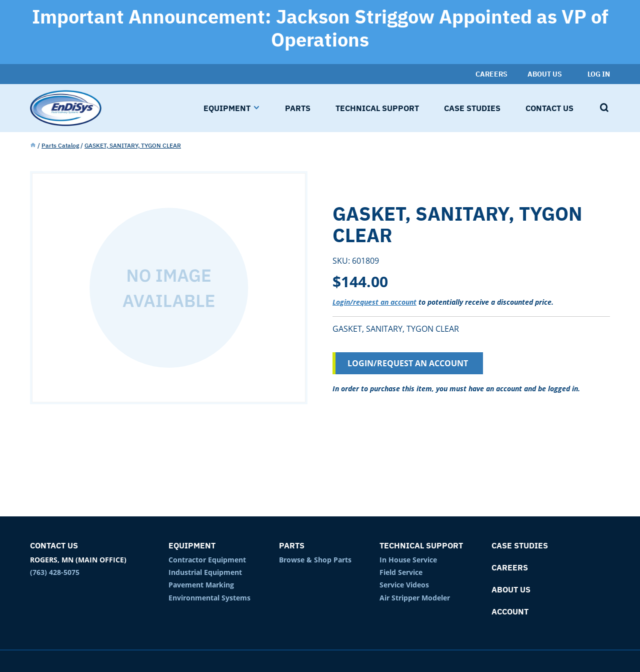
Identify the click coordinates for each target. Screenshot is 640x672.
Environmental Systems (209, 598)
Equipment (192, 545)
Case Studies (520, 545)
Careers (510, 567)
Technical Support (421, 545)
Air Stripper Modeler (415, 598)
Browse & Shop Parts (315, 560)
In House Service (408, 560)
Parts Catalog (60, 145)
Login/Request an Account (408, 363)
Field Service (401, 572)
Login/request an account (374, 302)
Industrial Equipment (205, 572)
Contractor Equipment (207, 560)
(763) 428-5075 (55, 572)
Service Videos (404, 585)
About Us (511, 589)
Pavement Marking (201, 585)
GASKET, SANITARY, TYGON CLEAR (133, 145)
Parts (292, 545)
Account (510, 611)
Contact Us (54, 545)
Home (33, 146)
